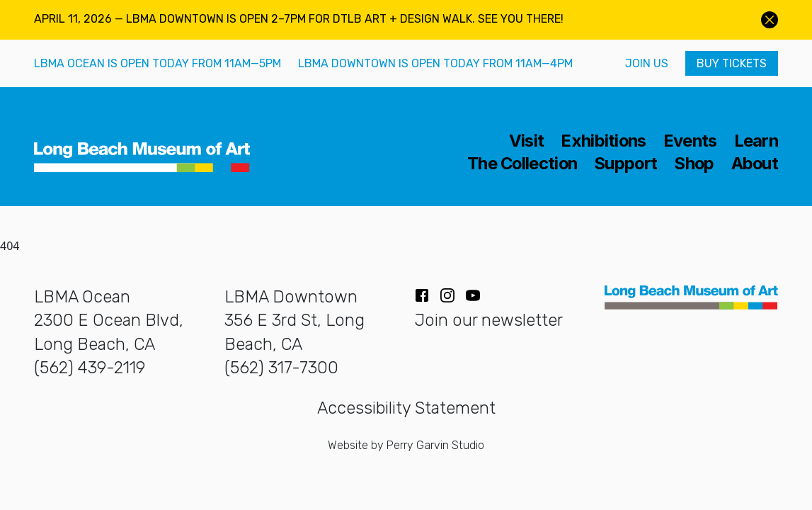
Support (625, 164)
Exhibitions (603, 141)
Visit (527, 141)
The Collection (522, 164)
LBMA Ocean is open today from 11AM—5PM (158, 63)
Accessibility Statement (406, 408)
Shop (694, 164)
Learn (756, 141)
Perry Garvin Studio (435, 445)
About (755, 164)
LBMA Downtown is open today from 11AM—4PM (435, 63)
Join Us (647, 63)
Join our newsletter (489, 320)
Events (690, 141)
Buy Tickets (732, 63)
